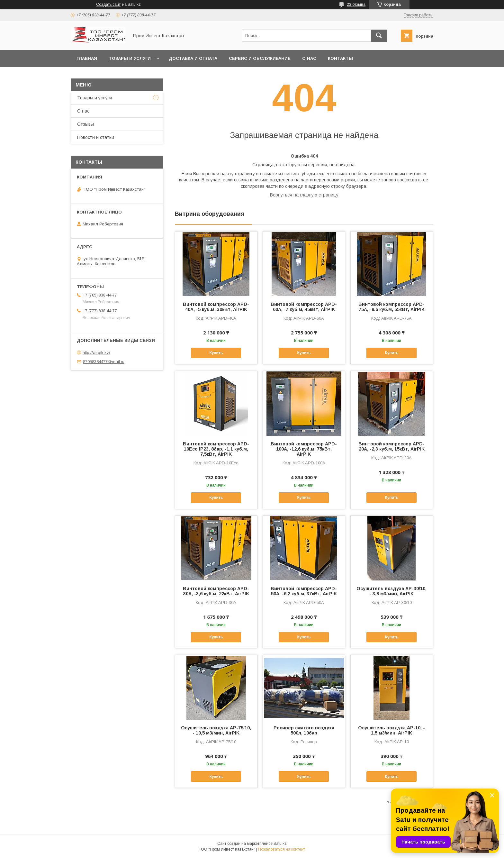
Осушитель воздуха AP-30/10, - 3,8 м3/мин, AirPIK (392, 591)
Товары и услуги (130, 58)
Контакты (340, 58)
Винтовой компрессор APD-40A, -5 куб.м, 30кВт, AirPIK (216, 307)
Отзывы (85, 124)
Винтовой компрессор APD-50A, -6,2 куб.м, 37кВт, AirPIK (304, 591)
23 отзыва (356, 5)
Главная (87, 58)
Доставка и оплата (193, 58)
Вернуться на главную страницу (304, 195)
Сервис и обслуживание (260, 58)
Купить (216, 353)
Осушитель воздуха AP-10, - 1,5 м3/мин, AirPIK (392, 730)
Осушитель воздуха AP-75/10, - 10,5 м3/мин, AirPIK (216, 730)
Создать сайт (108, 5)
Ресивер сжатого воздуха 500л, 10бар (304, 730)
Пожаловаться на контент (282, 849)
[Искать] (379, 36)
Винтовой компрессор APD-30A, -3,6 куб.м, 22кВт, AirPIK (216, 591)
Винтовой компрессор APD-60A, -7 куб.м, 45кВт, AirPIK (304, 307)
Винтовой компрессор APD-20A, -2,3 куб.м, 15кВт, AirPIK (392, 446)
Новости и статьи (96, 137)
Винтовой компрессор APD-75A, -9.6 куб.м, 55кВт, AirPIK (392, 307)
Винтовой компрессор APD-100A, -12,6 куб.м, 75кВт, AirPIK (304, 449)
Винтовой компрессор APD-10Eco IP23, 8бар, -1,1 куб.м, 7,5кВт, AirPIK (216, 449)
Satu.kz (280, 844)
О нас (309, 58)
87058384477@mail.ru (104, 362)
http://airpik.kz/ (96, 352)
